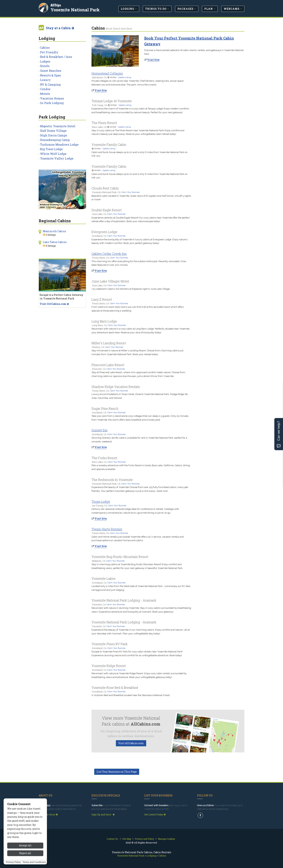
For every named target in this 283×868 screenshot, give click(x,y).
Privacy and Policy (144, 839)
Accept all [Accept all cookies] (25, 845)
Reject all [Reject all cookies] (25, 853)
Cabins (45, 48)
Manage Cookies (166, 839)
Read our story (48, 814)
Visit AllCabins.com (131, 743)
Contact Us (112, 839)
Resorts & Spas (50, 75)
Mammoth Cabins (54, 231)
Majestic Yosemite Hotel (58, 126)
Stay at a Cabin (60, 28)
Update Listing (125, 77)
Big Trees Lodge (51, 149)
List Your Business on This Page (117, 772)
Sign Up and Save (103, 814)
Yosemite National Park (75, 10)
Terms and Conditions (34, 862)
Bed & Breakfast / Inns (56, 57)
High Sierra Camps (54, 135)
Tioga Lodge (101, 502)
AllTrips (56, 5)
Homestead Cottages (107, 73)
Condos (45, 89)
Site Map (127, 839)
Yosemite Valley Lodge (57, 158)
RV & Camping (50, 84)
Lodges (45, 61)
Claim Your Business (130, 192)
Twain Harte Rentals (107, 529)
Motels (45, 94)
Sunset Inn (100, 430)
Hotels (45, 66)
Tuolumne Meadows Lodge (59, 144)
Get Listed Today (155, 814)
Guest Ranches (51, 71)
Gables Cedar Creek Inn (109, 254)
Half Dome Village (53, 131)
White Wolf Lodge (53, 154)
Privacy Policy (13, 862)
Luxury (45, 80)
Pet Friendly (49, 52)
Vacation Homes (52, 98)
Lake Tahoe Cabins (55, 242)
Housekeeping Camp (55, 140)
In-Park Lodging (52, 103)
